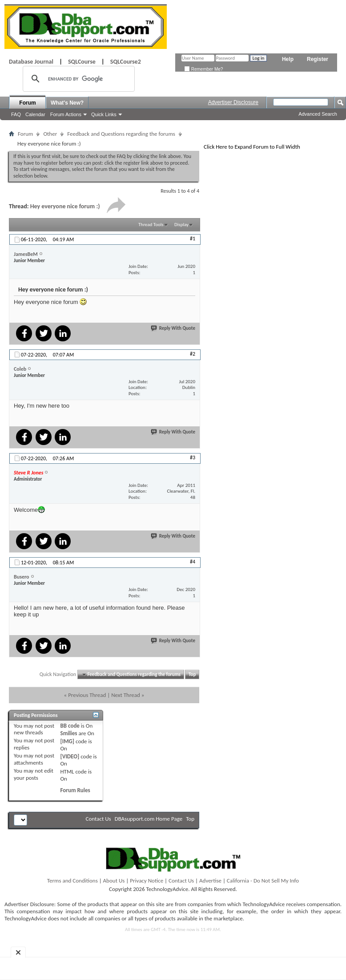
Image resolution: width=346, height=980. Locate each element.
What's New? (67, 103)
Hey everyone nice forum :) (65, 206)
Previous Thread (87, 695)
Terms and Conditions (72, 881)
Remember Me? (203, 69)
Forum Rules (75, 790)
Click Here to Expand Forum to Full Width (252, 147)
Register (318, 59)
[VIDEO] (70, 756)
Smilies (69, 733)
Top (192, 674)
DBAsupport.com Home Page (149, 819)
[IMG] (68, 741)
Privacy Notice (147, 881)
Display (181, 225)
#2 (193, 354)
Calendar (35, 114)
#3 (193, 458)
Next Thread (126, 695)
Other (50, 134)
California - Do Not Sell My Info (263, 881)
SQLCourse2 (126, 62)
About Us (114, 881)
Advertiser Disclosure (233, 102)
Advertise (210, 881)
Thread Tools (151, 225)
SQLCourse (82, 62)
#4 (193, 562)
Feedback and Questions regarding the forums (121, 134)
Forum (27, 103)
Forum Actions (66, 114)
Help (288, 59)
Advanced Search (318, 114)
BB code (70, 726)
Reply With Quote (173, 328)
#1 (193, 239)
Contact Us (99, 819)
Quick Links (104, 114)
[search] (77, 79)
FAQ (16, 114)
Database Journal (31, 62)
